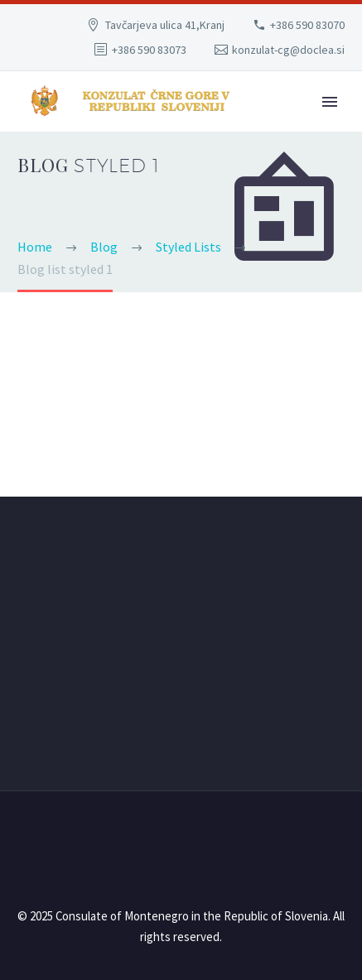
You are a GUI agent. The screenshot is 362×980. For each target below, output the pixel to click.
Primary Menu (330, 102)
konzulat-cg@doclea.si (288, 50)
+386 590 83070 (307, 25)
